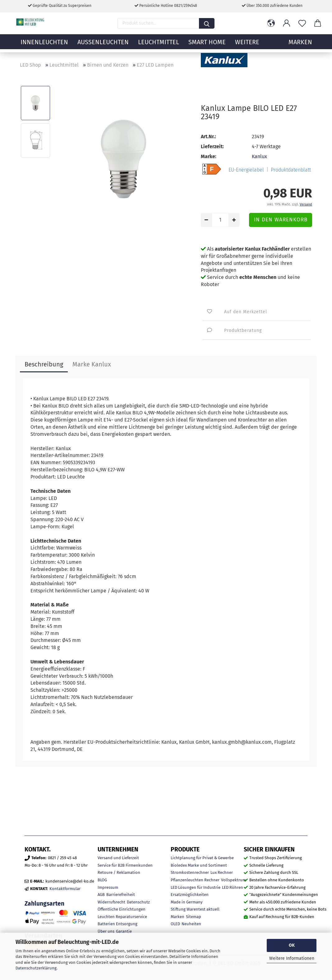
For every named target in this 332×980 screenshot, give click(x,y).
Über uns (106, 931)
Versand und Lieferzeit (118, 858)
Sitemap (194, 917)
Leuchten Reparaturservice (122, 917)
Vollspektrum (233, 880)
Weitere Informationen (292, 958)
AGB (101, 895)
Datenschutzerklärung (36, 968)
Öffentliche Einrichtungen (122, 909)
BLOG (102, 880)
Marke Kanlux (92, 364)
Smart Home (207, 45)
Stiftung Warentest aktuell (195, 909)
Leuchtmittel (159, 45)
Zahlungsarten (44, 904)
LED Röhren (233, 887)
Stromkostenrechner (190, 872)
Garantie (124, 931)
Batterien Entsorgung (118, 924)
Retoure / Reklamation (119, 872)
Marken (178, 917)
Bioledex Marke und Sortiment (199, 865)
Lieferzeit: (212, 146)
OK (292, 945)
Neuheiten (191, 924)
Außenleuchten (103, 45)
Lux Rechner (222, 872)
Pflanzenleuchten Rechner (195, 880)
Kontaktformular (65, 889)
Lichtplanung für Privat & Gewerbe (202, 858)
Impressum (108, 887)
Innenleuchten (44, 45)
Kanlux (259, 156)
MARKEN (300, 45)
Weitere (247, 45)
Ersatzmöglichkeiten (190, 895)
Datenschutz (138, 902)
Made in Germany (187, 902)
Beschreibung (44, 364)
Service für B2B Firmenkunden (125, 865)
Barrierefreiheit (121, 895)
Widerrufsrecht (111, 902)
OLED (175, 924)
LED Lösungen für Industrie (196, 887)
